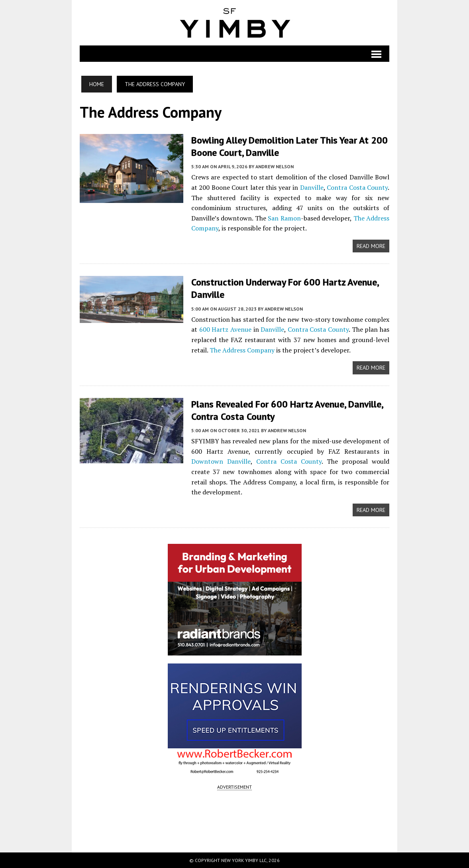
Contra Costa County (357, 187)
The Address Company (242, 350)
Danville (312, 187)
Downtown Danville (221, 461)
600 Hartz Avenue (225, 329)
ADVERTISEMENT (234, 787)
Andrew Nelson (275, 166)
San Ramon (284, 218)
